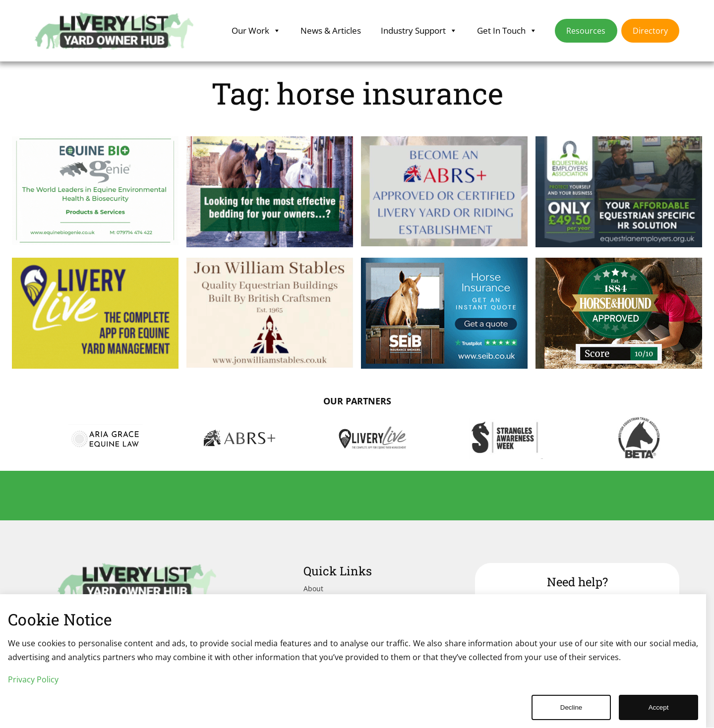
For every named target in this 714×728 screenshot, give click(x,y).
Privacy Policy (33, 679)
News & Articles (331, 30)
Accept (659, 707)
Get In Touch (507, 31)
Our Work (256, 31)
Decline (571, 707)
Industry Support (419, 31)
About (313, 588)
